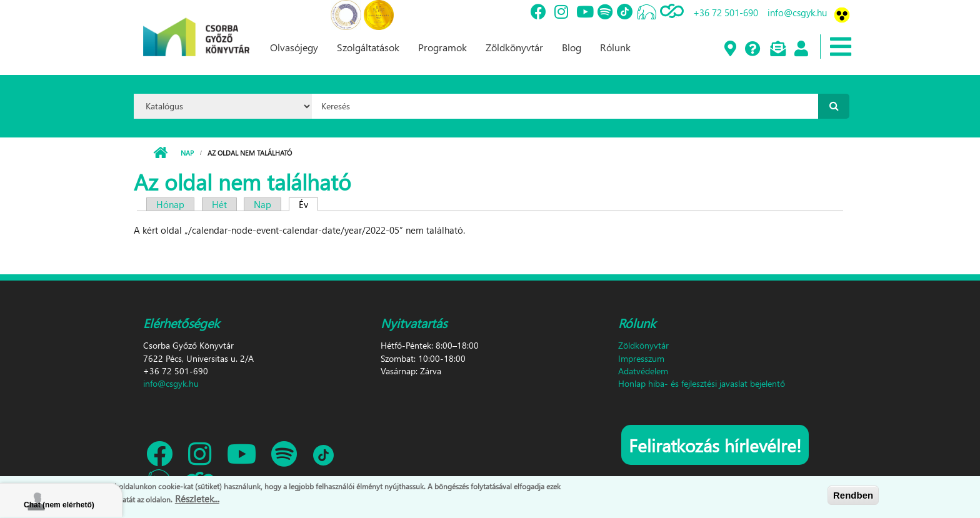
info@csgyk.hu (797, 12)
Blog (572, 47)
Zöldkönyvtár (514, 47)
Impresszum (641, 358)
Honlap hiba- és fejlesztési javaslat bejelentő (702, 383)
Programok (442, 47)
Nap (187, 153)
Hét (219, 204)
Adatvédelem (643, 371)
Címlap (160, 153)
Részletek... (197, 499)
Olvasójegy (294, 47)
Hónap (170, 204)
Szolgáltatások (368, 47)
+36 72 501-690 (726, 12)
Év (308, 204)
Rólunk (615, 47)
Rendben (853, 495)
